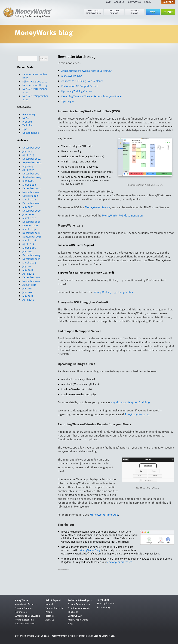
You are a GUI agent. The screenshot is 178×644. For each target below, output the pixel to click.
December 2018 (31, 233)
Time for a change (114, 12)
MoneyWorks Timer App (104, 515)
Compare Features (24, 608)
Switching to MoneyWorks (27, 616)
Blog (70, 624)
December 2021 (31, 203)
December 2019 (31, 222)
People (49, 612)
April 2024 (28, 170)
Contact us (134, 2)
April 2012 (28, 274)
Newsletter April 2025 (35, 85)
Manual (49, 604)
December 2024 (31, 159)
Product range (134, 12)
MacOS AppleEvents (78, 620)
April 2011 (28, 299)
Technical (28, 125)
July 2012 (27, 266)
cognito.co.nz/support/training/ (131, 402)
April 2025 (28, 155)
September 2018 (32, 236)
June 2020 (28, 214)
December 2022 (31, 188)
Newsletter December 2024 (35, 90)
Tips (25, 129)
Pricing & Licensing (24, 620)
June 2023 (28, 181)
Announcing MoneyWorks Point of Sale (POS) (87, 71)
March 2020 (29, 218)
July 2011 (27, 288)
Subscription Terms (106, 603)
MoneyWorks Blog (90, 550)
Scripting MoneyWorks (79, 608)
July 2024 (28, 166)
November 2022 (31, 192)
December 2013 (31, 255)
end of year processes (120, 562)
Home (108, 2)
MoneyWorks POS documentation (122, 215)
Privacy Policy (104, 607)
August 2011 (29, 285)
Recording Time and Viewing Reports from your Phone (91, 96)
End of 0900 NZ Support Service (80, 86)
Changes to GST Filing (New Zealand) (82, 81)
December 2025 (31, 147)
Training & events (54, 608)
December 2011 (31, 277)
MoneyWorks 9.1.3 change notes (113, 292)
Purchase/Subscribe (25, 624)
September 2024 (32, 162)
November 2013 (31, 259)
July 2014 (27, 251)
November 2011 (31, 281)
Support (168, 2)
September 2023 (32, 177)
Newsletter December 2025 (35, 76)
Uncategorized (31, 133)
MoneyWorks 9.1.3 (72, 76)
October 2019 (30, 225)
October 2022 (30, 196)
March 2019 (29, 229)
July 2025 (28, 151)
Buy (168, 12)
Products (27, 121)
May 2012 (28, 270)
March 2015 (29, 248)
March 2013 (29, 262)
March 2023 (29, 185)
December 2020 (32, 210)
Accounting (29, 114)
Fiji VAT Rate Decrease (35, 81)
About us (119, 2)
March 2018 (29, 240)
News (25, 118)
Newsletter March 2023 (77, 56)
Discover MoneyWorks (93, 12)
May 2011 (28, 296)
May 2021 (28, 207)
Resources (50, 616)
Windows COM (75, 616)
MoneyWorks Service (98, 207)
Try (153, 12)
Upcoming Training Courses (77, 91)
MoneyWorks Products (25, 604)
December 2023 (31, 173)
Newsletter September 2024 (35, 98)
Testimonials (21, 612)
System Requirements (79, 604)
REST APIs (73, 612)
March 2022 (29, 199)
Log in (148, 2)
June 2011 (28, 292)
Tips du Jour (68, 101)
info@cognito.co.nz (137, 414)
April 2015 (28, 244)
